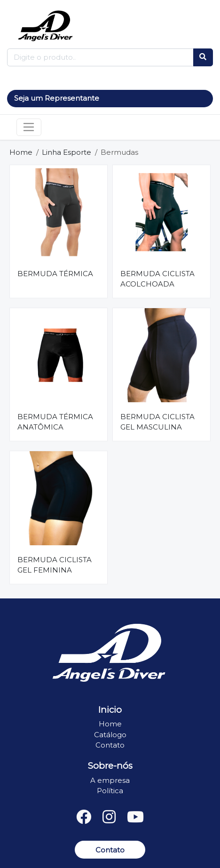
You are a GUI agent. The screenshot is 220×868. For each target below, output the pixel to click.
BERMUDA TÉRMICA (55, 274)
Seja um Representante (57, 98)
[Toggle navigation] (29, 127)
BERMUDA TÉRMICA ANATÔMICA (55, 422)
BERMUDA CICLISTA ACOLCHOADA (157, 279)
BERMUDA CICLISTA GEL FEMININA (55, 565)
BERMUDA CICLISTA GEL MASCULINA (157, 422)
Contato (110, 745)
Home (21, 152)
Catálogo (110, 735)
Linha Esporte (67, 152)
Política (110, 791)
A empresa (110, 780)
